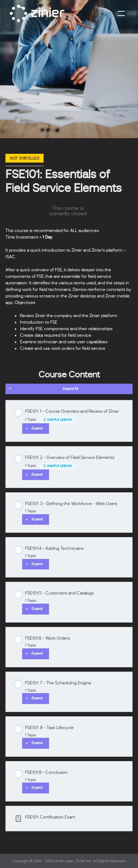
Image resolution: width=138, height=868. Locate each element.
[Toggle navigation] (121, 13)
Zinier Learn (64, 861)
